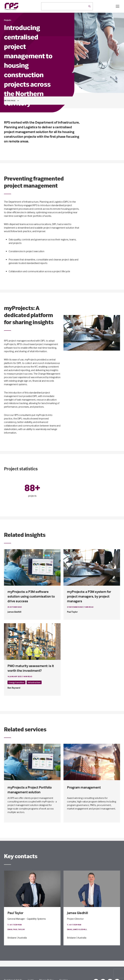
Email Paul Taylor (16, 929)
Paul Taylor (15, 913)
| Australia (22, 938)
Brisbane (12, 938)
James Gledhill (77, 913)
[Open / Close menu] (118, 6)
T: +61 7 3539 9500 (15, 925)
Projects (8, 20)
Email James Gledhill (77, 929)
